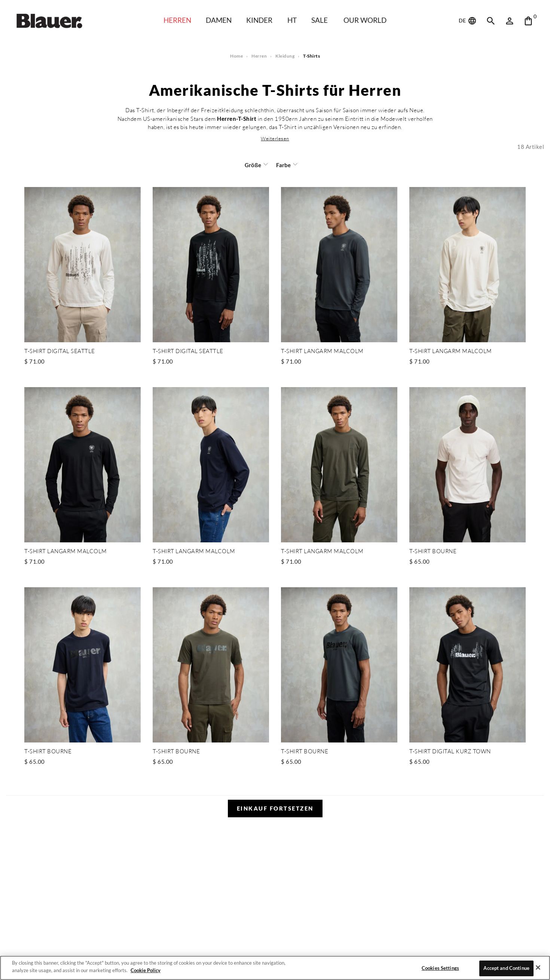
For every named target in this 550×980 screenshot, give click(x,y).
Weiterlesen (275, 138)
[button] (275, 138)
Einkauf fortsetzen (275, 807)
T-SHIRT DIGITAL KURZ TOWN (450, 750)
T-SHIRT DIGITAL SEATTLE (59, 350)
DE (468, 21)
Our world (366, 20)
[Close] (538, 967)
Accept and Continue (506, 968)
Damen (218, 20)
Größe (253, 165)
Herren (176, 20)
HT (292, 20)
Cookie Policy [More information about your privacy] (144, 970)
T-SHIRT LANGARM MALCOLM (322, 350)
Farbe (283, 165)
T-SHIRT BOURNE (433, 550)
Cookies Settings (440, 968)
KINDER (259, 20)
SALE (320, 20)
